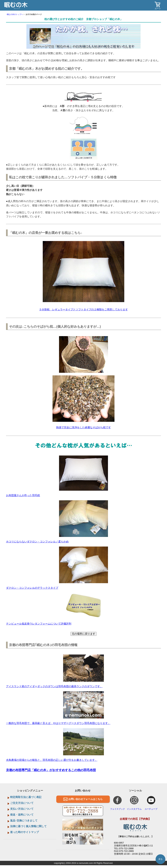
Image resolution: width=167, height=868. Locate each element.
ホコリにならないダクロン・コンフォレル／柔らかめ (37, 542)
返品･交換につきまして (24, 821)
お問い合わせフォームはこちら (85, 799)
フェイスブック (118, 803)
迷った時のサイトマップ (24, 832)
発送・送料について (22, 815)
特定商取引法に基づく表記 (26, 797)
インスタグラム (134, 803)
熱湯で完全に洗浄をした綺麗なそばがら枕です (83, 427)
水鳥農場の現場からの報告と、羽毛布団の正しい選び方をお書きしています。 (52, 760)
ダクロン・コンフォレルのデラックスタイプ (32, 588)
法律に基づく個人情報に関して (28, 826)
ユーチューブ (151, 803)
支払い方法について (22, 809)
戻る (160, 859)
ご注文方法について (22, 803)
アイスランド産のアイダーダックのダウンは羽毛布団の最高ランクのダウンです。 (54, 686)
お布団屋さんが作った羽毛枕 (23, 495)
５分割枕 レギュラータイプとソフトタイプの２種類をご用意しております (83, 309)
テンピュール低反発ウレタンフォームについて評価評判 (39, 624)
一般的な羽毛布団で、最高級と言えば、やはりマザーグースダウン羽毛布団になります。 (58, 723)
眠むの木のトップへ (15, 14)
